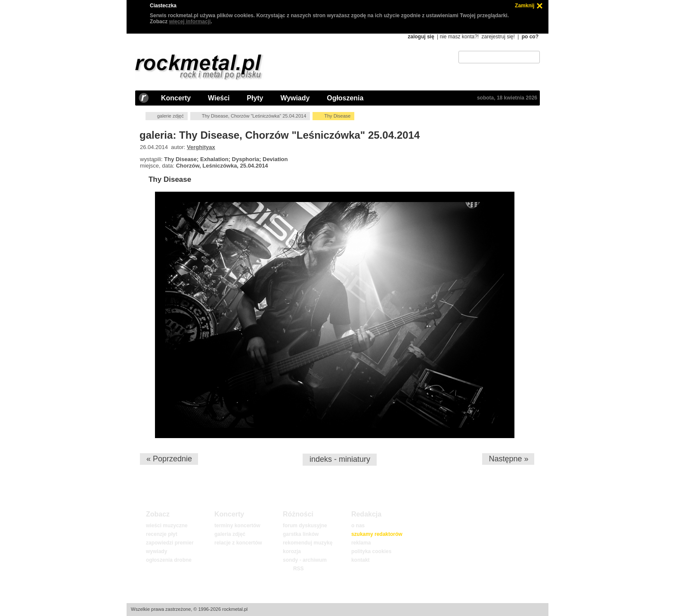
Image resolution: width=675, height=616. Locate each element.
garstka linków (301, 534)
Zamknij (525, 6)
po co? (530, 37)
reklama (361, 543)
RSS (298, 569)
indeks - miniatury (340, 459)
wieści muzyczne (167, 526)
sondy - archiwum (305, 560)
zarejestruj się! (498, 37)
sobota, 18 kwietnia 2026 (507, 98)
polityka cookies (371, 551)
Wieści (219, 98)
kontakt (361, 560)
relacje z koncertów (238, 543)
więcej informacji (190, 22)
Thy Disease (170, 179)
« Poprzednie (169, 459)
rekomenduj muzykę (308, 543)
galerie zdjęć (170, 116)
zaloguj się (421, 37)
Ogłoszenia (345, 98)
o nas (358, 526)
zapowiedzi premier (170, 543)
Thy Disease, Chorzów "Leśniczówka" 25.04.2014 (254, 116)
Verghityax (201, 147)
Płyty (255, 98)
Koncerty (176, 98)
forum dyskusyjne (305, 526)
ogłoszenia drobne (169, 560)
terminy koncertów (237, 526)
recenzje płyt (162, 534)
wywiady (156, 551)
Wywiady (295, 98)
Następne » (508, 459)
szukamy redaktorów (377, 534)
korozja (292, 551)
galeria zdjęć (230, 534)
